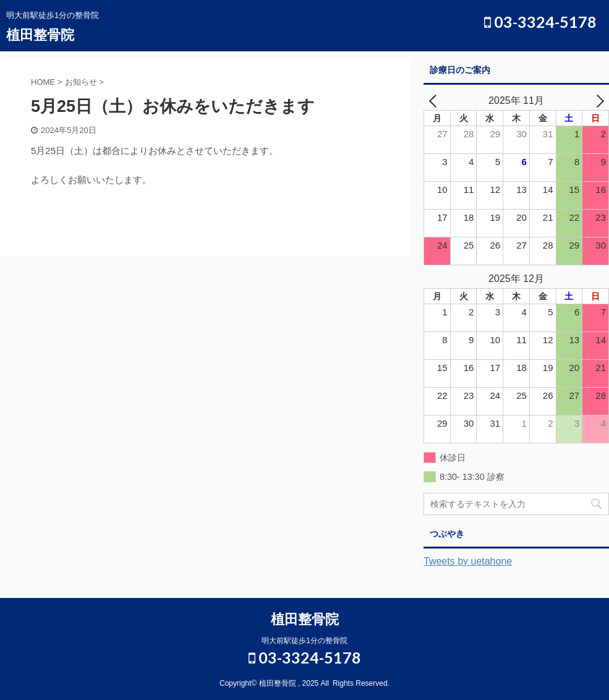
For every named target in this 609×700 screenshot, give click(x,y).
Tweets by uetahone (468, 561)
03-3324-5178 (540, 22)
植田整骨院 (40, 35)
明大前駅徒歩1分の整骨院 (304, 641)
